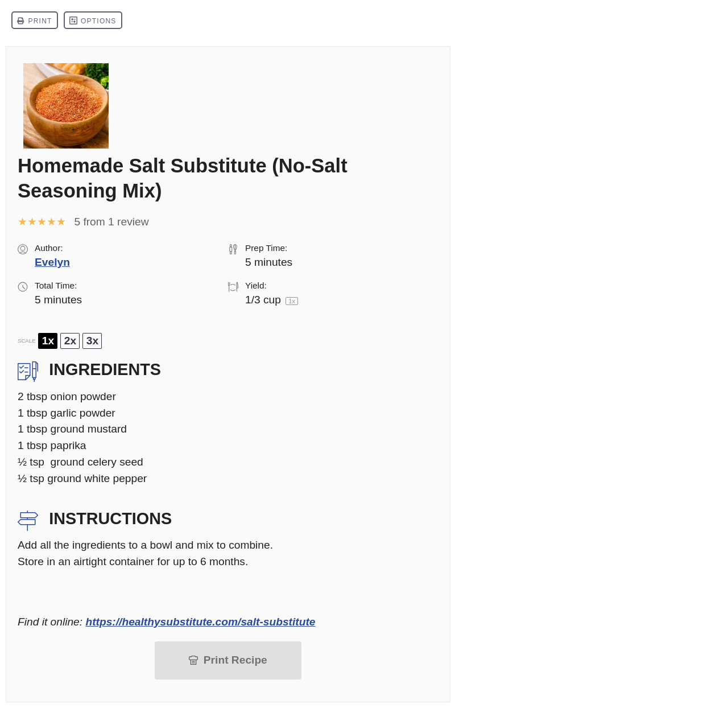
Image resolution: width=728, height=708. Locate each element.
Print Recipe (235, 660)
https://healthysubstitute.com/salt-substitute (200, 622)
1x (48, 341)
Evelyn (52, 262)
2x (70, 341)
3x (92, 341)
